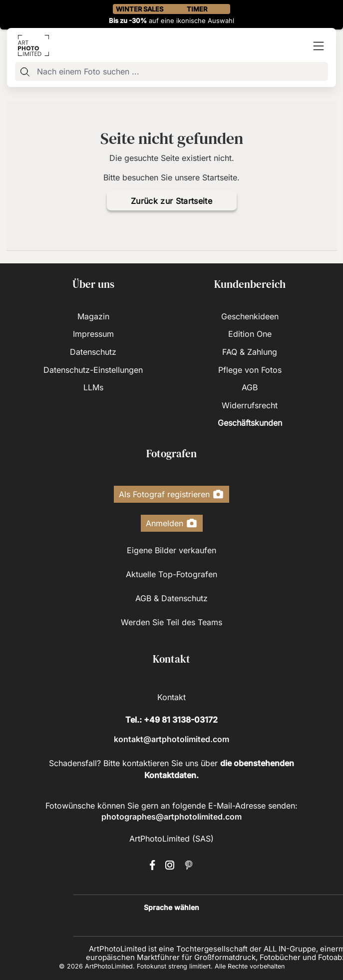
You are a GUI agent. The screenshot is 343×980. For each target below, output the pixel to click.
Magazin (93, 316)
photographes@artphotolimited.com (171, 817)
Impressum (93, 334)
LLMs (93, 387)
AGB (250, 387)
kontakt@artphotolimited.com (171, 739)
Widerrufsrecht (250, 405)
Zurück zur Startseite (171, 201)
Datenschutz (93, 352)
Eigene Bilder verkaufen (171, 550)
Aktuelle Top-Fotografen (171, 574)
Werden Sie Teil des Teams (171, 622)
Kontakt (171, 697)
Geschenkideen (250, 316)
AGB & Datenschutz (171, 598)
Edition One (250, 334)
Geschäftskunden (250, 423)
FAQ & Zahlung (250, 352)
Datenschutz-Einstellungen (93, 370)
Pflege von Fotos (250, 370)
